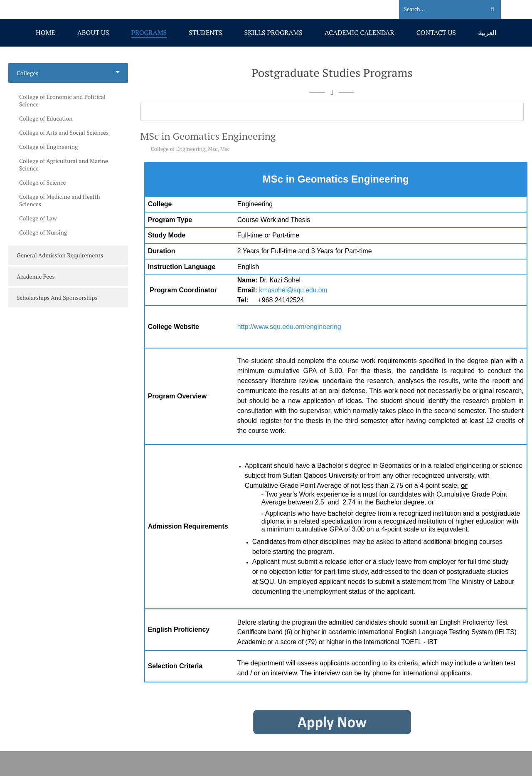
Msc (213, 149)
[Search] (437, 10)
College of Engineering (178, 149)
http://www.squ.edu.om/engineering (289, 327)
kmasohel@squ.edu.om (293, 290)
